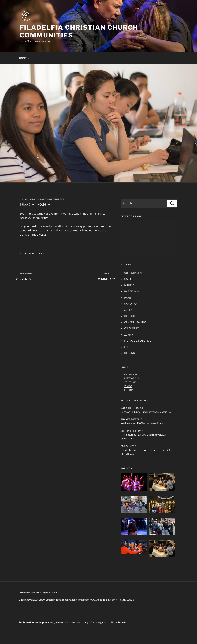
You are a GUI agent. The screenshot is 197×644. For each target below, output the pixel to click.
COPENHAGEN (133, 273)
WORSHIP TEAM (35, 254)
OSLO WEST (131, 328)
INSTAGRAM (131, 378)
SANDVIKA (131, 304)
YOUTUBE (130, 382)
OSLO (128, 279)
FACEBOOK (131, 374)
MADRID (129, 285)
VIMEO (128, 386)
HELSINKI (130, 316)
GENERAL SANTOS (135, 322)
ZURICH (129, 335)
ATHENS (129, 310)
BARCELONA (132, 291)
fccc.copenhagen (53, 199)
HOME (25, 58)
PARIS (128, 298)
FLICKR (128, 390)
